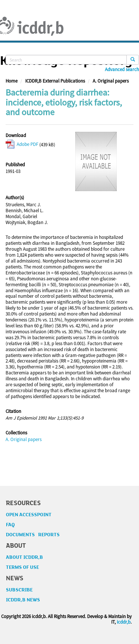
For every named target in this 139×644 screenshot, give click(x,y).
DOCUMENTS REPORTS (33, 535)
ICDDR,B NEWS (23, 600)
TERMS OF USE (22, 567)
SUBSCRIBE (19, 590)
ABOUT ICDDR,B (24, 557)
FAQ (10, 525)
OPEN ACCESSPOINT (29, 515)
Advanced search (122, 70)
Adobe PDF (22, 144)
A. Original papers (111, 81)
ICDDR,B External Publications (55, 81)
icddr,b (124, 622)
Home (11, 81)
